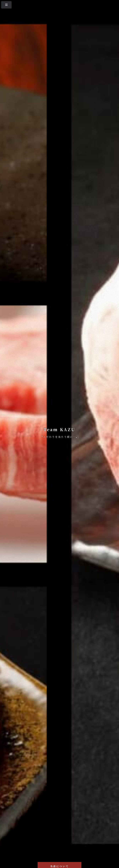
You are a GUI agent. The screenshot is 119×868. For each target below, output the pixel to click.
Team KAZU (60, 429)
